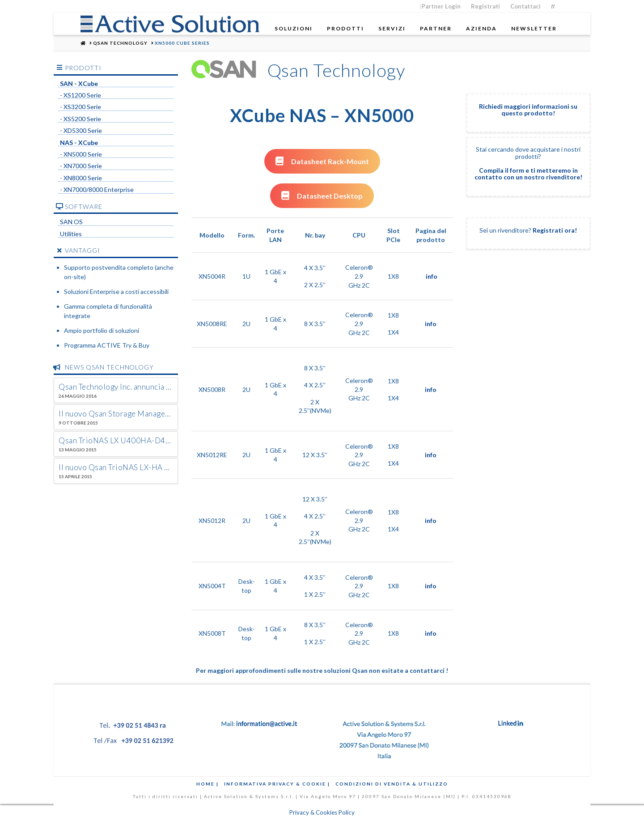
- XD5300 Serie (81, 131)
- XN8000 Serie (81, 178)
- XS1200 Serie (80, 95)
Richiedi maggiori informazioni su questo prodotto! (528, 110)
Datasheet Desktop (322, 196)
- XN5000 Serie (81, 154)
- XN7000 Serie (81, 166)
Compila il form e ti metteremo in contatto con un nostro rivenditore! (528, 174)
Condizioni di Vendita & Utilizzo (392, 784)
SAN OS (71, 222)
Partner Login (440, 6)
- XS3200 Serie (80, 107)
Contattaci (525, 6)
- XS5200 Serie (80, 119)
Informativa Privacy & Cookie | (277, 784)
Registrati (485, 6)
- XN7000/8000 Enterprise (97, 190)
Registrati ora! (555, 230)
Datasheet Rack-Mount (322, 161)
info (432, 276)
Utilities (71, 234)
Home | (208, 784)
